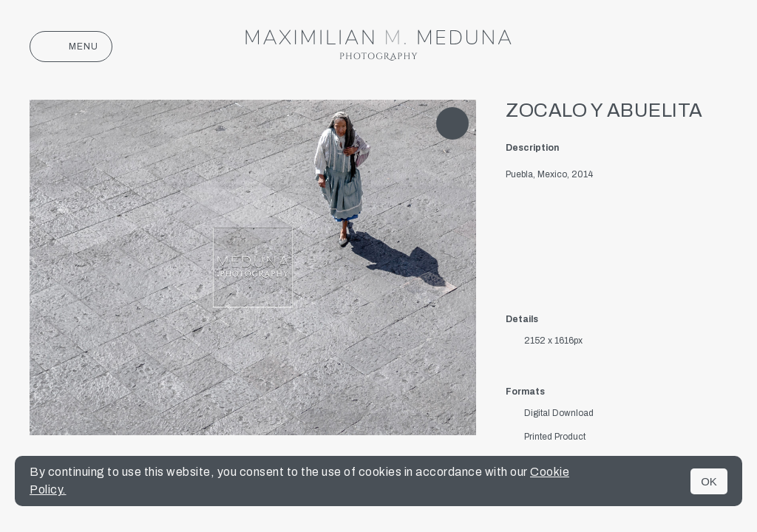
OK (709, 481)
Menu (71, 47)
